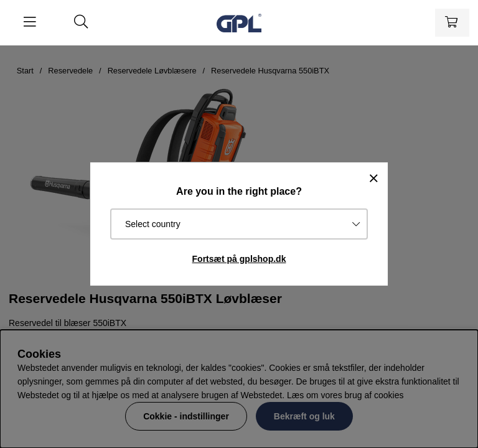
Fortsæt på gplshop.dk (239, 259)
